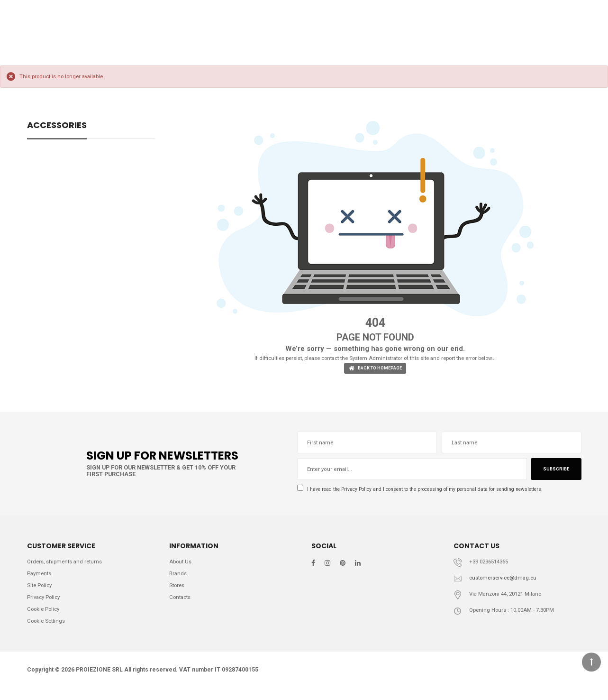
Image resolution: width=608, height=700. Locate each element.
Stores (178, 592)
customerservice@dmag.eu (507, 583)
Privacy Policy (363, 491)
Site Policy (41, 592)
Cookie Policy (45, 618)
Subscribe (554, 472)
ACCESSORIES (57, 126)
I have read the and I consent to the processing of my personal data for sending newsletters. (437, 492)
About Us (182, 566)
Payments (40, 579)
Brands (179, 579)
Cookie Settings (49, 631)
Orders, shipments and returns (68, 566)
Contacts (181, 605)
